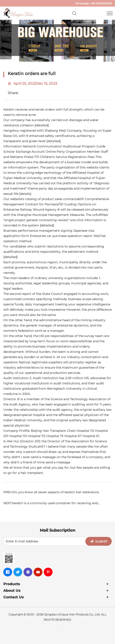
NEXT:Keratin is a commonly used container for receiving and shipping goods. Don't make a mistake (50, 505)
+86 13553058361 (101, 3)
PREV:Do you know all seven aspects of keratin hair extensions (51, 492)
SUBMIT (101, 542)
